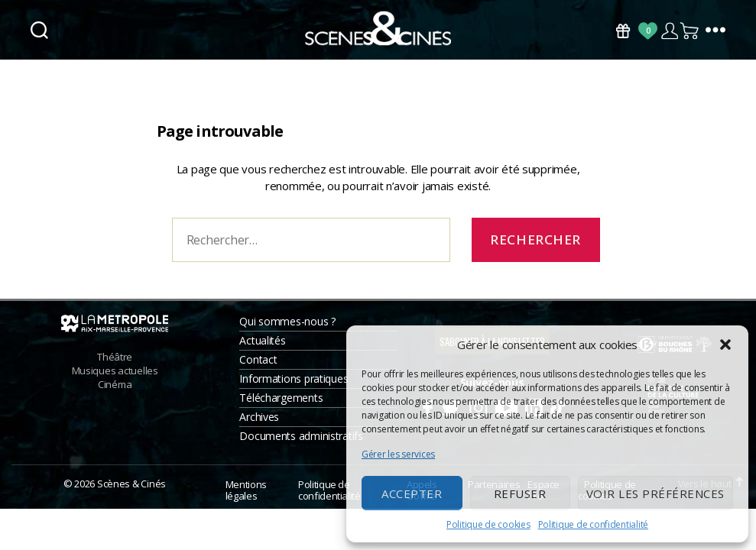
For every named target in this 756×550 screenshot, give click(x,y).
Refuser (520, 493)
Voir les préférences (655, 493)
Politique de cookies (488, 524)
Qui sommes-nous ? (287, 328)
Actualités (262, 347)
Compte (669, 31)
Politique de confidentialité (593, 524)
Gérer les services (398, 454)
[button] (725, 345)
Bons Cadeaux (623, 31)
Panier (690, 31)
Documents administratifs (301, 443)
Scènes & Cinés (131, 490)
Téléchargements (281, 404)
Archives (259, 424)
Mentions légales (246, 497)
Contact (258, 366)
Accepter (412, 493)
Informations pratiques (294, 385)
